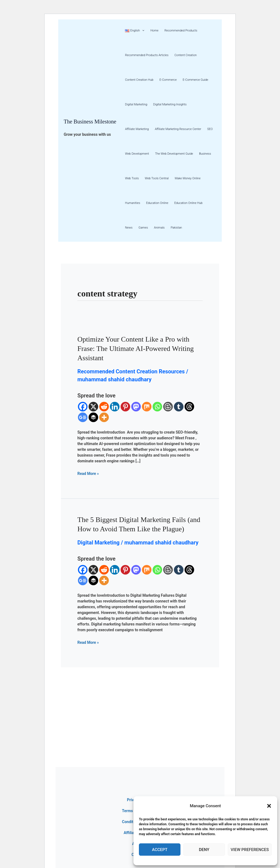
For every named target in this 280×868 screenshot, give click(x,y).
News (129, 228)
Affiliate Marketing (137, 129)
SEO (210, 129)
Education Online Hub (188, 203)
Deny (204, 850)
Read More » (88, 473)
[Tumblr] (179, 407)
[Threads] (189, 407)
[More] (104, 417)
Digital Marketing (136, 104)
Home (154, 31)
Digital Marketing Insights (170, 104)
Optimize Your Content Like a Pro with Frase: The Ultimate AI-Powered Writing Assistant (135, 349)
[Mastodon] (136, 407)
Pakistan (176, 228)
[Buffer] (93, 417)
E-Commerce (168, 80)
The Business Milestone (90, 122)
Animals (159, 228)
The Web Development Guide (174, 154)
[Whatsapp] (157, 407)
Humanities (132, 203)
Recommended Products (181, 31)
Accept (160, 850)
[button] (269, 806)
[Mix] (147, 407)
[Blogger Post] (168, 407)
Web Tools (132, 178)
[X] (93, 407)
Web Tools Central (157, 178)
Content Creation (186, 55)
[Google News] (83, 417)
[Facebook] (83, 407)
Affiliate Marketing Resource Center (178, 129)
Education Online (157, 203)
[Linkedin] (115, 407)
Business (205, 154)
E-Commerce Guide (195, 80)
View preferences (250, 850)
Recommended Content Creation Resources (131, 371)
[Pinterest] (125, 407)
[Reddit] (104, 407)
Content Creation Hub (139, 80)
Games (143, 228)
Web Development (137, 154)
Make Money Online (188, 178)
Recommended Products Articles (147, 55)
